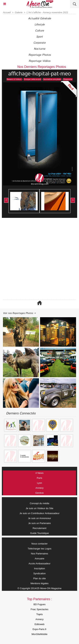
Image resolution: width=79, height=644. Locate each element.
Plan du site (39, 578)
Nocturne (39, 49)
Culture (39, 31)
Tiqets (40, 614)
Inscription (39, 568)
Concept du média (39, 503)
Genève (39, 493)
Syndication (39, 573)
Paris (39, 478)
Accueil (7, 12)
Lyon (39, 483)
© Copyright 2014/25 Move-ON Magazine (40, 588)
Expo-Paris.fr (39, 629)
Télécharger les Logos (40, 549)
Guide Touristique (40, 533)
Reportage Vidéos (39, 61)
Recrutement (39, 528)
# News (39, 473)
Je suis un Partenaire (39, 523)
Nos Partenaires (39, 554)
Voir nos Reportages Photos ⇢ (19, 313)
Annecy (39, 488)
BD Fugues (39, 604)
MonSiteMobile (39, 634)
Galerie (19, 12)
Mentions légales (39, 583)
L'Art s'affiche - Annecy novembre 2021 (47, 12)
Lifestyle (40, 25)
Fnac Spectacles (39, 609)
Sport (39, 37)
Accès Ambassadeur (40, 563)
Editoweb (39, 624)
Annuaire (39, 559)
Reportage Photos (40, 55)
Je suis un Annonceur (39, 518)
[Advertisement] (38, 259)
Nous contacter (39, 544)
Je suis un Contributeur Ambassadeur (40, 513)
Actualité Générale (39, 18)
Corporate (39, 43)
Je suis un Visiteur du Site (39, 508)
